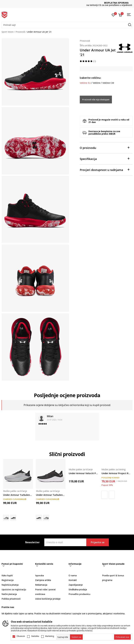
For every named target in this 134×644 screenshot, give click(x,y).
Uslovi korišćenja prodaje (48, 599)
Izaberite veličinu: (90, 78)
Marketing (50, 636)
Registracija (8, 580)
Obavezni (21, 636)
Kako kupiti (7, 575)
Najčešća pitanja (10, 585)
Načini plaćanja (9, 594)
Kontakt (73, 580)
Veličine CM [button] (108, 83)
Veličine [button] (97, 83)
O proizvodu (105, 148)
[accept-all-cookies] (122, 637)
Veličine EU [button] (85, 83)
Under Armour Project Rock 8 (116, 473)
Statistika (35, 636)
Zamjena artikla (43, 580)
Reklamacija (41, 585)
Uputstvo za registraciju (14, 589)
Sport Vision (8, 32)
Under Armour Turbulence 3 (18, 495)
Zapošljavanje (76, 585)
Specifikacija (105, 159)
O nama (73, 575)
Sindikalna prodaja (78, 589)
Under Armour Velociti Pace (84, 473)
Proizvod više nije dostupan (96, 100)
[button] (67, 25)
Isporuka (39, 575)
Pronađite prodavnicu (79, 594)
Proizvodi (20, 32)
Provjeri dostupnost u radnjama (105, 170)
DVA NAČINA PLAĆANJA (67, 3)
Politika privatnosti (11, 599)
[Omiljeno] (113, 15)
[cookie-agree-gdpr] (76, 637)
